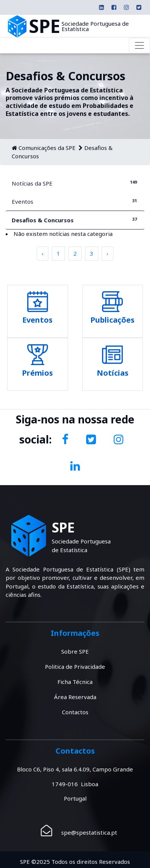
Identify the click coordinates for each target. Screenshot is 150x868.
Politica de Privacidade (75, 667)
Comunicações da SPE (47, 148)
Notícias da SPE (75, 183)
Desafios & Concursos (75, 220)
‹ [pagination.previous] (43, 253)
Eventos (75, 201)
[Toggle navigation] (139, 45)
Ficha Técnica (75, 682)
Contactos (75, 712)
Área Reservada (75, 697)
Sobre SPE (75, 651)
